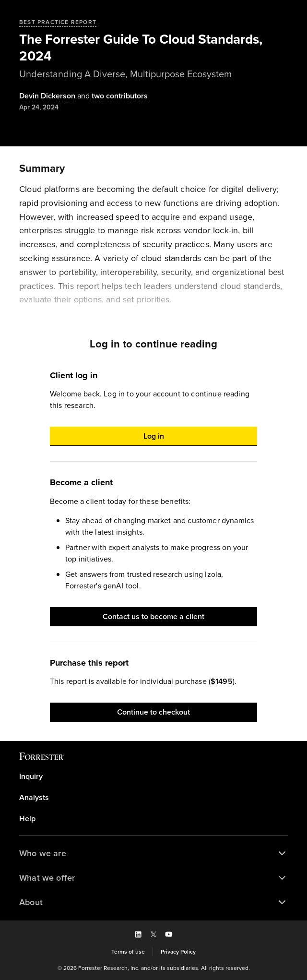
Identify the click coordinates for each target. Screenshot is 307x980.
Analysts (34, 798)
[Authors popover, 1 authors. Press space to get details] (47, 96)
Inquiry (31, 777)
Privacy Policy (178, 952)
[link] (153, 777)
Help (27, 819)
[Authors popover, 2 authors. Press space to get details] (112, 96)
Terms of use (128, 952)
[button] (153, 436)
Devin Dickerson (47, 96)
